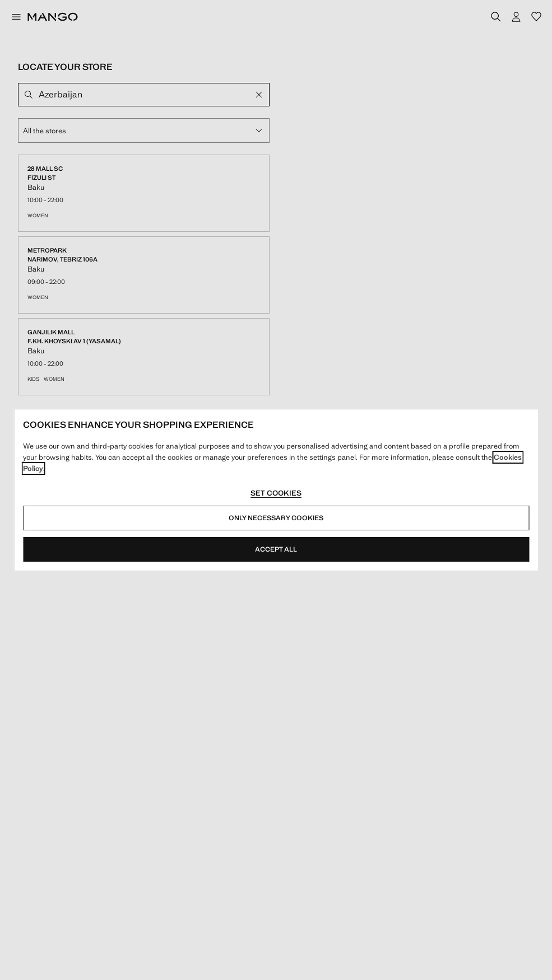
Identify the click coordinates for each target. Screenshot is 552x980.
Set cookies (276, 493)
